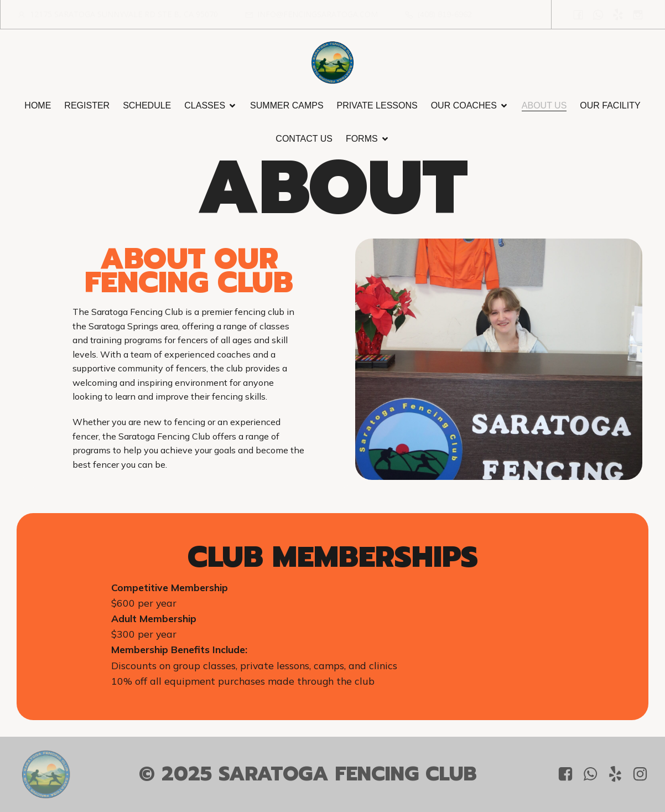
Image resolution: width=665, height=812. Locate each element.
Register (87, 105)
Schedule (147, 105)
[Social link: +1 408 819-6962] (598, 14)
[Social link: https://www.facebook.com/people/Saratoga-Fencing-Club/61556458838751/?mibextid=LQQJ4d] (578, 14)
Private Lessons (377, 105)
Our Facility (610, 105)
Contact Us (304, 139)
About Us (544, 105)
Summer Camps (287, 105)
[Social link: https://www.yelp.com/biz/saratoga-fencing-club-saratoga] (618, 14)
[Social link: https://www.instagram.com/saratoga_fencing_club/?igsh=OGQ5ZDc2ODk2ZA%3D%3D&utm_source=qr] (638, 14)
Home (38, 105)
